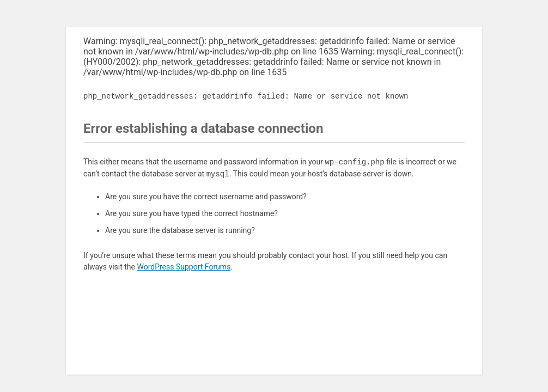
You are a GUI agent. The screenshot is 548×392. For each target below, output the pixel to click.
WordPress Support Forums (184, 267)
